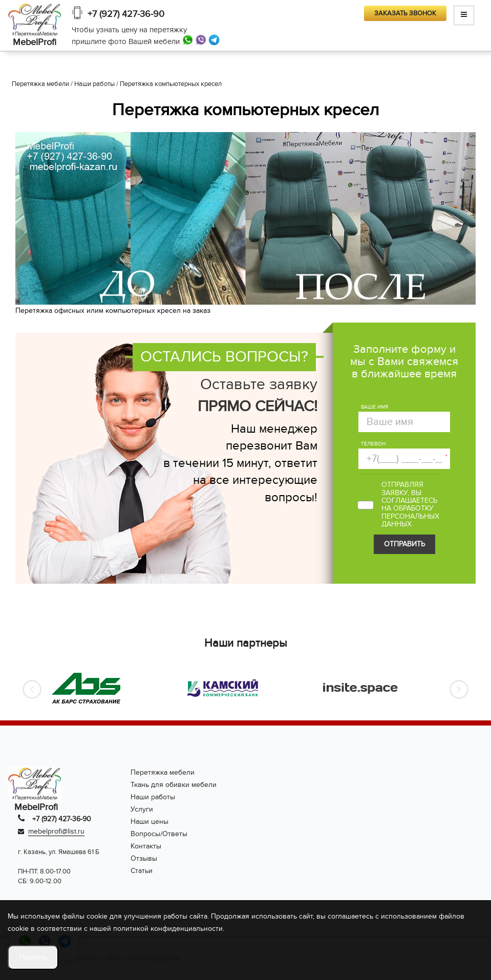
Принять (33, 957)
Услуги (142, 809)
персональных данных (410, 520)
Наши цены (150, 822)
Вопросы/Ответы (159, 834)
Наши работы (153, 797)
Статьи (142, 871)
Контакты (146, 846)
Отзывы (144, 858)
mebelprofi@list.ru (56, 831)
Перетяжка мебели (163, 772)
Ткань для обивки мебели (174, 785)
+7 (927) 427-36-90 (126, 14)
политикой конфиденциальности (168, 929)
